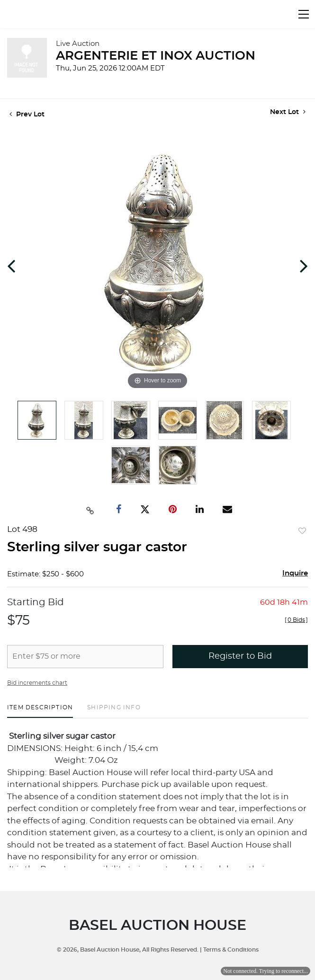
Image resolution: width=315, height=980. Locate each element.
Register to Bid (240, 656)
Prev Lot (27, 115)
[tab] (40, 711)
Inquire (295, 573)
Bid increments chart (37, 683)
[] (296, 620)
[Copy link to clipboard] (90, 510)
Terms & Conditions (231, 950)
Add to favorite (302, 531)
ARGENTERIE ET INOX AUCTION (156, 56)
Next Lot (288, 112)
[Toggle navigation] (304, 14)
